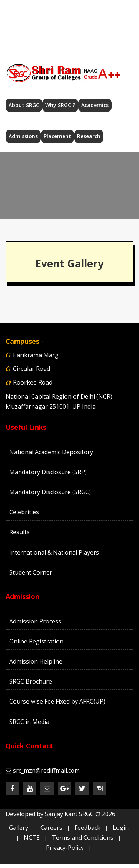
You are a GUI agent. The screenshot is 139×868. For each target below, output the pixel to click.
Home (32, 7)
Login (121, 828)
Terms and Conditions (83, 838)
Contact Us (46, 38)
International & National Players (54, 552)
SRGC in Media (29, 722)
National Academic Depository (51, 452)
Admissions (23, 136)
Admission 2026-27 (43, 28)
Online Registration (36, 641)
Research (89, 136)
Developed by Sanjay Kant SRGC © (60, 814)
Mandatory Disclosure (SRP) (48, 472)
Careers (88, 38)
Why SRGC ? (60, 105)
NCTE (32, 838)
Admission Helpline (36, 661)
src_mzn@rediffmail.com (87, 7)
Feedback (87, 828)
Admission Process (35, 621)
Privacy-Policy (65, 848)
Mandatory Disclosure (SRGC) (50, 492)
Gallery (19, 828)
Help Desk (99, 28)
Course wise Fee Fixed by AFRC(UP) (57, 701)
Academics (95, 105)
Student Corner (31, 572)
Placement (57, 136)
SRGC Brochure (31, 681)
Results (19, 532)
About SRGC (24, 105)
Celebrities (24, 512)
